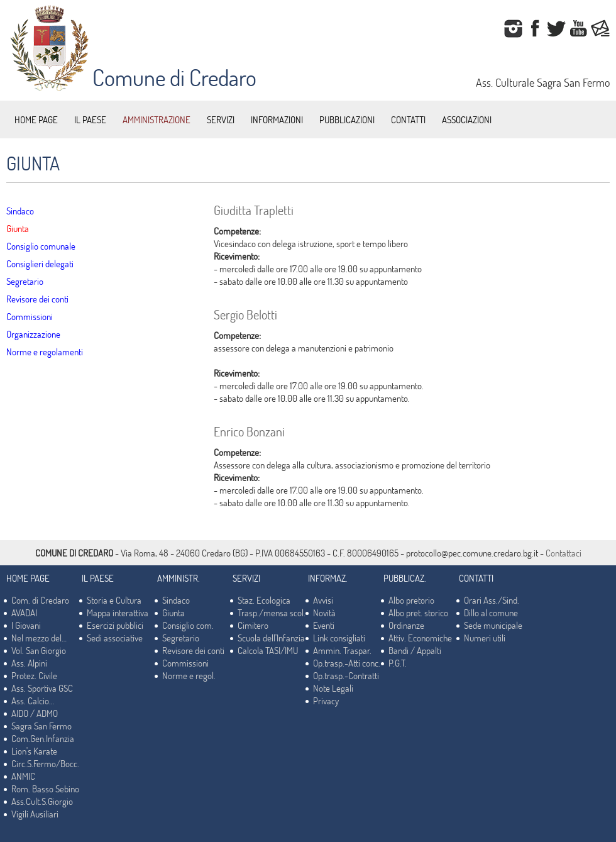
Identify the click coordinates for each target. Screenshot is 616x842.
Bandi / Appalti (415, 650)
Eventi (324, 625)
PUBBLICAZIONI (347, 119)
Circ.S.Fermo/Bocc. (45, 763)
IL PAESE (90, 119)
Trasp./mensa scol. (272, 612)
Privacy (326, 701)
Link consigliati (339, 638)
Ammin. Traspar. (342, 650)
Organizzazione (33, 334)
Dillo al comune (491, 612)
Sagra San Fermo (41, 726)
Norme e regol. (189, 675)
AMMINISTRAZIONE (157, 119)
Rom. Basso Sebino (45, 789)
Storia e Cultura (114, 600)
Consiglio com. (188, 625)
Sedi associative (115, 638)
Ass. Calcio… (33, 701)
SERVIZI (221, 119)
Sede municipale (493, 625)
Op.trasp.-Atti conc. (347, 663)
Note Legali (333, 688)
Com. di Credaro (40, 600)
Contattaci (564, 553)
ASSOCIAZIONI (467, 119)
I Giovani (26, 625)
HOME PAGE (36, 119)
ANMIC (23, 776)
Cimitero (253, 625)
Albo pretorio (411, 600)
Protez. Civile (34, 675)
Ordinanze (406, 625)
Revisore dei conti (37, 299)
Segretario (25, 281)
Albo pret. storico (418, 612)
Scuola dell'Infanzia (271, 638)
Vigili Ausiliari (35, 814)
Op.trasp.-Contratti (346, 675)
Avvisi (323, 600)
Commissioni (30, 316)
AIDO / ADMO (35, 713)
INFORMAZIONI (277, 119)
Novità (324, 612)
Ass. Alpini (29, 663)
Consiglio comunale (41, 246)
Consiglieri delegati (40, 263)
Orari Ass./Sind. (492, 600)
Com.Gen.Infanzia (43, 738)
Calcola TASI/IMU (268, 650)
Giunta (18, 228)
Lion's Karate (34, 751)
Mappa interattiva (118, 612)
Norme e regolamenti (45, 352)
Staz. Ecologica (264, 600)
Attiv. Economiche (420, 638)
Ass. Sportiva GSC (42, 688)
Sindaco (20, 211)
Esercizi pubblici (115, 625)
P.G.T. (398, 663)
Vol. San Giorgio (39, 650)
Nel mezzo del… (39, 638)
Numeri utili (485, 638)
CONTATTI (408, 119)
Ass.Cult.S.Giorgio (42, 801)
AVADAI (24, 612)
